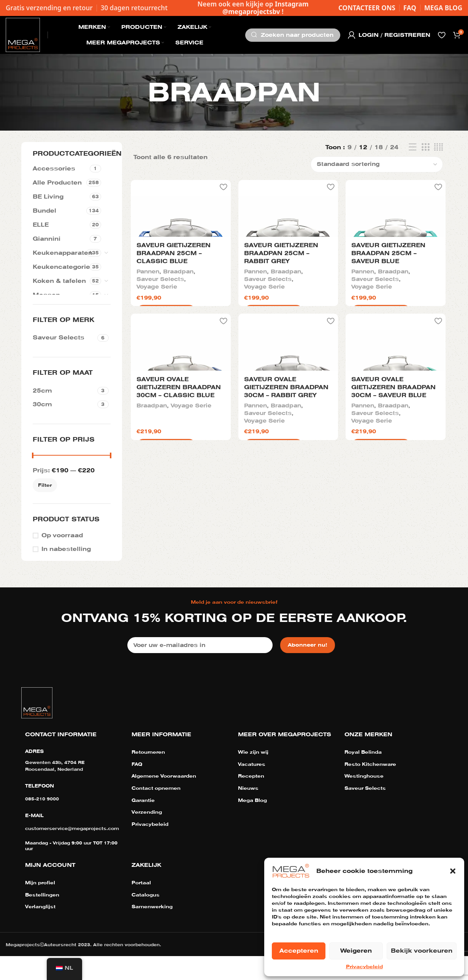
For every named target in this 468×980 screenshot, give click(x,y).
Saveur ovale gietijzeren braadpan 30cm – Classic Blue (178, 539)
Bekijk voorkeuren (422, 951)
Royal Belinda (363, 776)
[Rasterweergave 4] (439, 147)
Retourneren (148, 776)
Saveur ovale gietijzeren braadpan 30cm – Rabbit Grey (286, 539)
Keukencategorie (61, 267)
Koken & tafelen (59, 281)
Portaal (141, 907)
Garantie (143, 824)
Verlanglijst (40, 931)
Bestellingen (42, 919)
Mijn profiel (40, 907)
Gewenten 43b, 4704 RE (55, 787)
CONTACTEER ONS (367, 8)
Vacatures (252, 788)
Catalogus (146, 919)
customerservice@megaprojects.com (72, 852)
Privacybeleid (364, 967)
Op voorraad (62, 535)
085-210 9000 (42, 823)
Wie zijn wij (253, 776)
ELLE (41, 225)
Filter (45, 485)
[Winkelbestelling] (377, 164)
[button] (453, 871)
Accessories (54, 169)
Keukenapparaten (59, 253)
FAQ (410, 8)
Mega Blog (252, 824)
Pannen (147, 347)
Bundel (44, 211)
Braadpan (177, 347)
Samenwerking (152, 931)
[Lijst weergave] (412, 147)
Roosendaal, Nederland (54, 793)
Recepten (251, 800)
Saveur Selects (159, 355)
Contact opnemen (156, 812)
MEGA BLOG (443, 8)
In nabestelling (66, 549)
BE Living (48, 197)
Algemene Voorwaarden (164, 800)
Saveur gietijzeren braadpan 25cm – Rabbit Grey (280, 329)
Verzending (147, 836)
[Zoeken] (293, 35)
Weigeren (356, 951)
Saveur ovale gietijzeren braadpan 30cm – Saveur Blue (394, 539)
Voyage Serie (156, 362)
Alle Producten (57, 183)
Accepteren (299, 951)
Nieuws (248, 812)
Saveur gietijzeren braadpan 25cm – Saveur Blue (389, 329)
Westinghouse (364, 800)
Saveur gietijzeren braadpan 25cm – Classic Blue (172, 329)
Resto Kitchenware (370, 788)
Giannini (47, 239)
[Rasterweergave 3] (425, 147)
